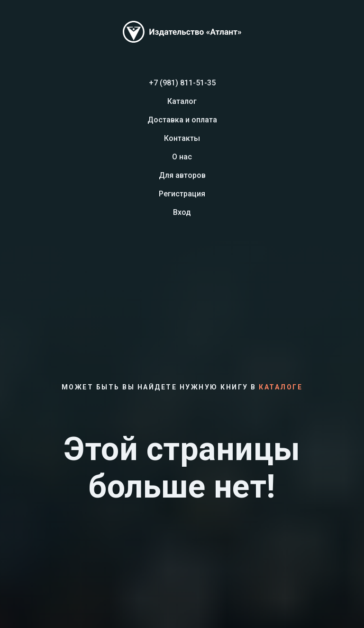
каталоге (281, 387)
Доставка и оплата (182, 120)
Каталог (182, 101)
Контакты (182, 138)
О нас (182, 157)
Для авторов (182, 175)
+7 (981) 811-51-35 (182, 83)
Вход (182, 212)
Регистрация (182, 194)
